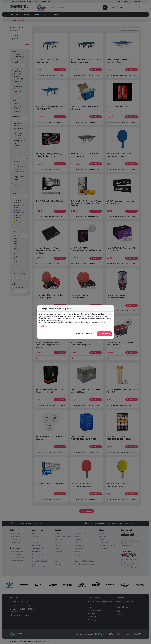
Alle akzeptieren (104, 334)
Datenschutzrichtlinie (98, 322)
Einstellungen (43, 326)
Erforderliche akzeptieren (84, 334)
